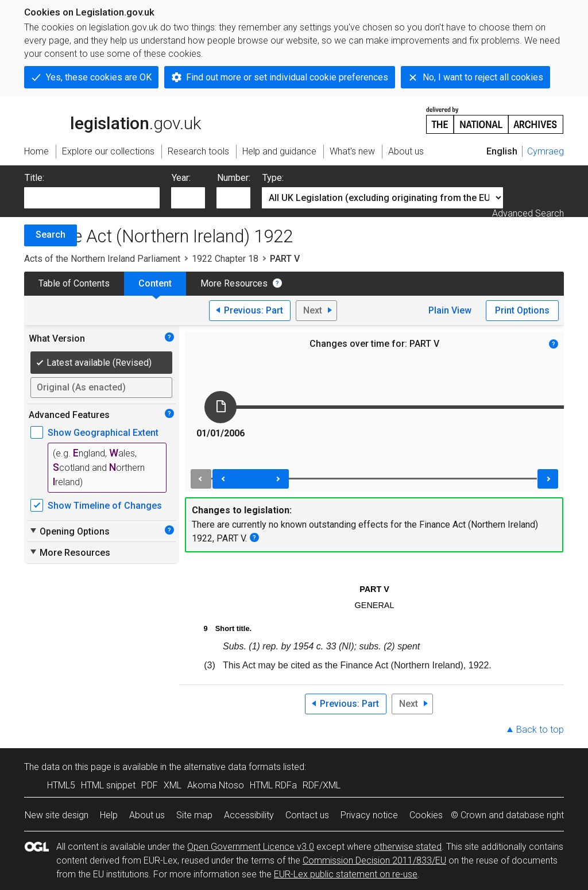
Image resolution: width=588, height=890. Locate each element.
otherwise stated (408, 847)
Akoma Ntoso (216, 785)
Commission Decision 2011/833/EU (374, 860)
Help (109, 815)
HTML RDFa (273, 785)
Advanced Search (528, 213)
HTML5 (61, 785)
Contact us (307, 815)
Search (51, 235)
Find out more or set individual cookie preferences (287, 77)
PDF (150, 785)
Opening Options (69, 531)
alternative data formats (232, 767)
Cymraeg (546, 151)
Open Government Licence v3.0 (251, 847)
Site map (194, 815)
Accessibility (249, 815)
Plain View (450, 310)
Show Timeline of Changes (105, 506)
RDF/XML (322, 785)
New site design (57, 815)
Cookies (426, 815)
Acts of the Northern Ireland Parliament (102, 259)
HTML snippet (108, 785)
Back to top (540, 730)
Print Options (522, 310)
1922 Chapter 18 (225, 259)
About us (147, 815)
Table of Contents (74, 283)
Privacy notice (369, 815)
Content (155, 283)
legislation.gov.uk (113, 119)
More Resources (234, 283)
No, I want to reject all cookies (483, 77)
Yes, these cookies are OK (99, 77)
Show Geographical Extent (103, 433)
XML (173, 785)
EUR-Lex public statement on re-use (346, 874)
